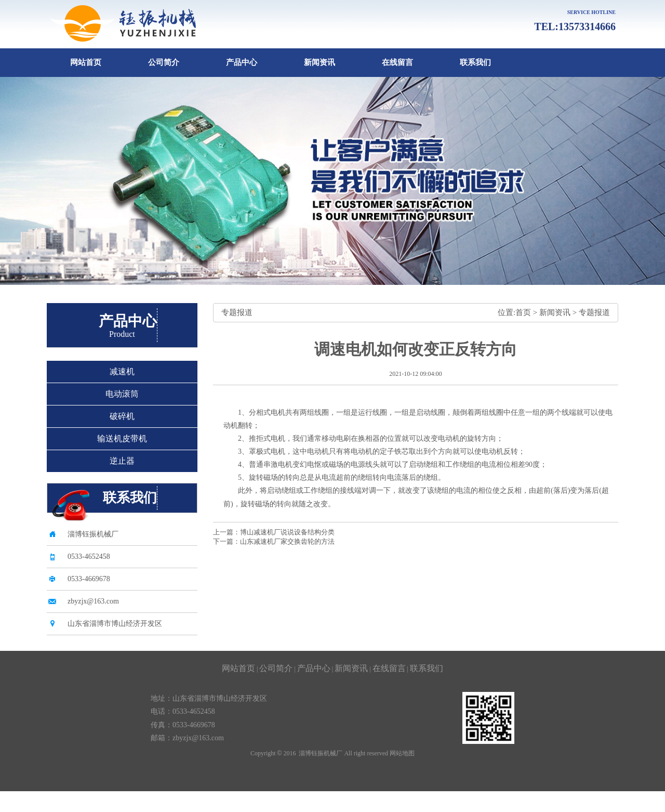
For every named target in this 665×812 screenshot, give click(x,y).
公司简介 (164, 62)
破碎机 (122, 416)
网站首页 (86, 62)
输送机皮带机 (122, 438)
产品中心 (242, 62)
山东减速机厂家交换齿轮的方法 (287, 541)
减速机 (122, 371)
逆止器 (122, 461)
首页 (523, 312)
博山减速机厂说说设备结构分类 (287, 532)
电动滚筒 (122, 394)
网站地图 (402, 753)
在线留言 (397, 62)
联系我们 (475, 62)
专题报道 (594, 312)
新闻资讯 (320, 62)
